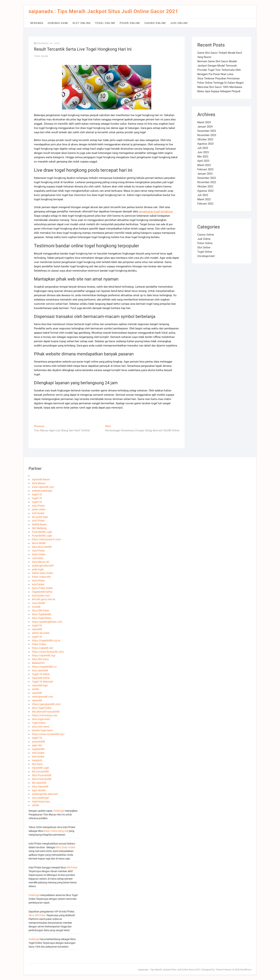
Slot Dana (37, 764)
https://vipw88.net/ (43, 648)
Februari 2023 (205, 169)
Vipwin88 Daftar (41, 678)
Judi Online (179, 23)
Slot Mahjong (39, 528)
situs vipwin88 (40, 670)
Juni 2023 (203, 152)
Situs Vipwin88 (40, 787)
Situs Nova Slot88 (42, 547)
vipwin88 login (40, 685)
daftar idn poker (41, 633)
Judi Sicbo (38, 558)
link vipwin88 (39, 783)
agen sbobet (39, 790)
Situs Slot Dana (40, 659)
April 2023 (203, 161)
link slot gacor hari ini (44, 599)
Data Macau (39, 483)
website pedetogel (42, 491)
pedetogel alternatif (43, 566)
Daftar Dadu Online (42, 573)
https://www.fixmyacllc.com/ (48, 652)
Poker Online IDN (41, 577)
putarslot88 (38, 742)
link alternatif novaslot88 (46, 712)
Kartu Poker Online (42, 588)
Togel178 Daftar (41, 674)
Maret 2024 (204, 122)
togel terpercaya (41, 802)
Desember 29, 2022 (47, 43)
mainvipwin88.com (42, 697)
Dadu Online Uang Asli (56, 831)
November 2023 (207, 135)
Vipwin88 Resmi (41, 479)
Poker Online (130, 23)
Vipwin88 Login (41, 768)
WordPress (246, 970)
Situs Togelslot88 (41, 614)
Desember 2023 (207, 131)
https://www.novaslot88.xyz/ (48, 734)
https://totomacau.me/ (45, 715)
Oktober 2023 (205, 139)
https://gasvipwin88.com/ (46, 704)
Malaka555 (38, 663)
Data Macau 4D (41, 562)
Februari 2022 (205, 204)
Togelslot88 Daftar (42, 592)
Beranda (37, 23)
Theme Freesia (223, 970)
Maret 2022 (204, 199)
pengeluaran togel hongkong (156, 211)
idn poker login (40, 517)
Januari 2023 (205, 174)
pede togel (38, 569)
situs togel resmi (41, 719)
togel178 (37, 494)
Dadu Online (39, 554)
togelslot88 (38, 749)
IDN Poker (72, 867)
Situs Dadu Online (65, 847)
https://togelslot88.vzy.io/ (46, 640)
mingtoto (37, 760)
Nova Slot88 (39, 543)
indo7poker (38, 513)
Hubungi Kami (58, 23)
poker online (39, 509)
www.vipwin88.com (43, 487)
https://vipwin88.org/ (44, 655)
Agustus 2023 (205, 144)
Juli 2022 (203, 195)
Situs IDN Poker (41, 611)
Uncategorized (206, 256)
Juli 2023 (203, 148)
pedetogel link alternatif (45, 794)
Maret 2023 (204, 165)
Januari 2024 (205, 127)
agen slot (37, 745)
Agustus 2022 (205, 191)
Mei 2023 (203, 157)
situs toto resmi (41, 727)
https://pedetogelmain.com (47, 622)
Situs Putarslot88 (42, 775)
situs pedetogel (40, 798)
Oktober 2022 (205, 187)
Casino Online (155, 23)
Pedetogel (59, 811)
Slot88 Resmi (39, 524)
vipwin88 (37, 629)
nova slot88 (38, 603)
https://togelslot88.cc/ (44, 667)
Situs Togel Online (42, 708)
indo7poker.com (41, 596)
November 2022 (207, 182)
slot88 (35, 689)
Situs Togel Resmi (42, 618)
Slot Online (82, 23)
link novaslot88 (40, 772)
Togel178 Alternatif (42, 682)
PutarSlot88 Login (42, 532)
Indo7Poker (38, 506)
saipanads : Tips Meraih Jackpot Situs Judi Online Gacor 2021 (103, 11)
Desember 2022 (207, 178)
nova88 (36, 607)
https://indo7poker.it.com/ (47, 539)
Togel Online (105, 23)
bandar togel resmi (42, 730)
